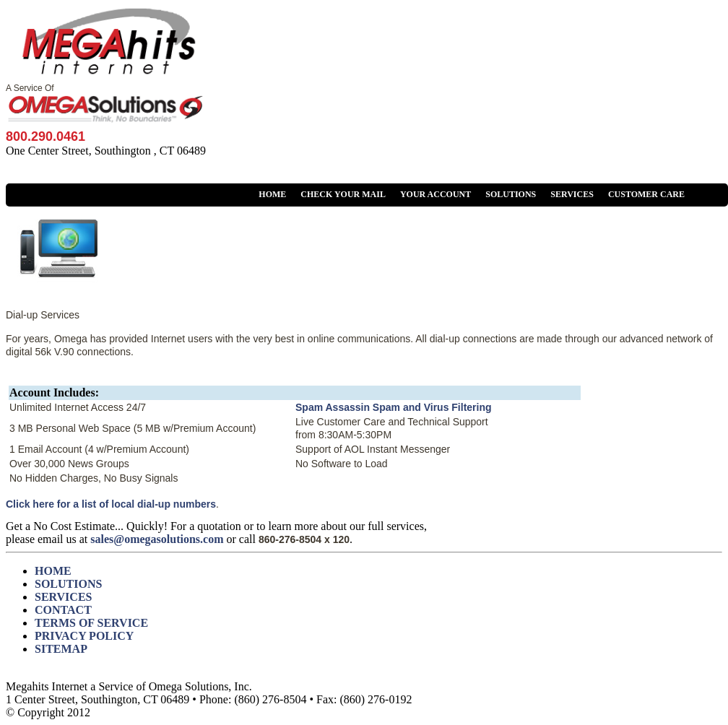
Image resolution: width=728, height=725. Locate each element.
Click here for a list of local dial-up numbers (111, 504)
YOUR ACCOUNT (435, 194)
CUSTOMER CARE (646, 194)
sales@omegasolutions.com (157, 539)
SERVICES (572, 194)
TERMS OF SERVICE (91, 623)
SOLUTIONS (511, 194)
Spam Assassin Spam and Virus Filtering (394, 407)
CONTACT (63, 610)
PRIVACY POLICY (84, 636)
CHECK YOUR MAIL (343, 194)
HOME (272, 194)
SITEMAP (61, 649)
